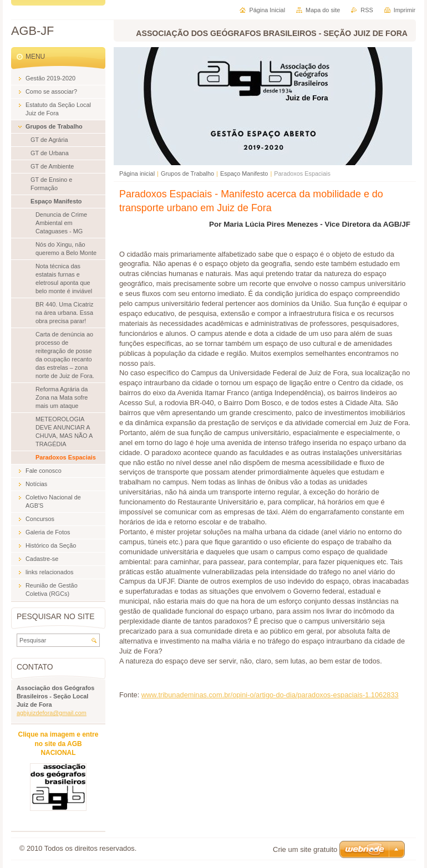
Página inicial (137, 173)
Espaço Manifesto (244, 173)
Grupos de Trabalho (187, 173)
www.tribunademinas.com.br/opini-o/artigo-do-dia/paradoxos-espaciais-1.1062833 (270, 695)
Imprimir (405, 10)
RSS (367, 10)
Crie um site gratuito (305, 849)
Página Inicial (267, 10)
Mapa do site (323, 10)
